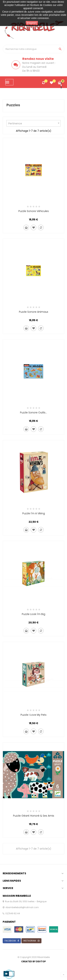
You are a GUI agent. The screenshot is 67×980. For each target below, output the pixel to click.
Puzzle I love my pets (33, 715)
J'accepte (32, 23)
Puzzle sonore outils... (33, 412)
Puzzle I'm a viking (34, 513)
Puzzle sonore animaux (33, 312)
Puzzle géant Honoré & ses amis (34, 816)
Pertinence (34, 123)
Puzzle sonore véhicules (34, 211)
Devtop (41, 961)
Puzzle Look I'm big (33, 614)
